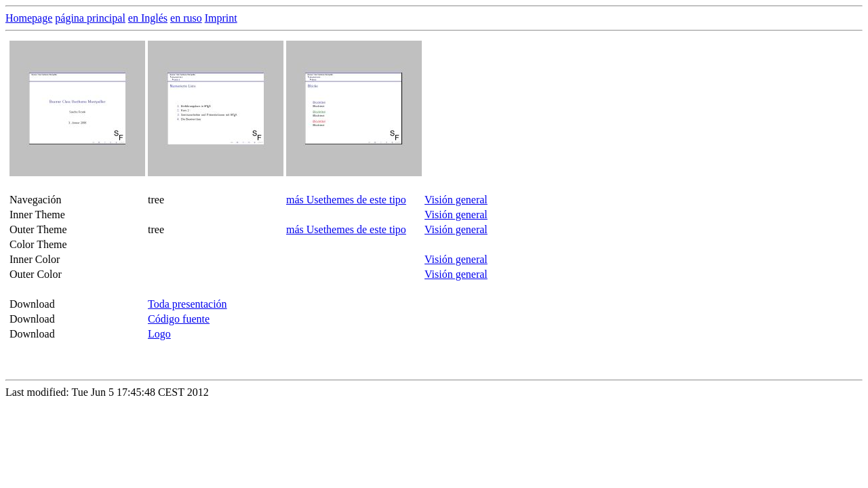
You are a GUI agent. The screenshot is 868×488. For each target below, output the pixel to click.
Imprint (221, 18)
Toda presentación (188, 304)
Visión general (456, 200)
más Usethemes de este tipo (346, 200)
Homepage (29, 18)
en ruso (186, 18)
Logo (159, 334)
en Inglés (148, 18)
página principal (90, 18)
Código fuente (179, 319)
